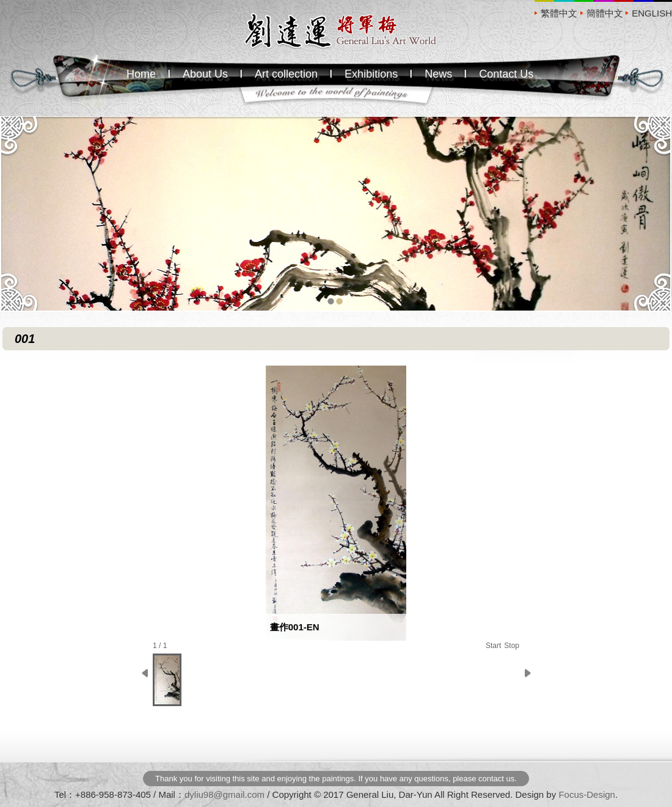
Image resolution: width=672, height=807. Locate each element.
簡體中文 (605, 13)
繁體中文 (559, 13)
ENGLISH (652, 13)
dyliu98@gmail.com (225, 794)
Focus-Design (587, 794)
